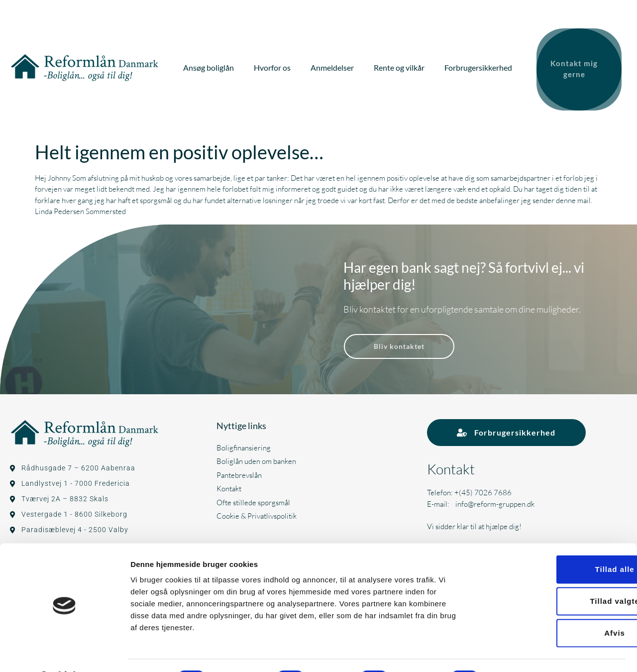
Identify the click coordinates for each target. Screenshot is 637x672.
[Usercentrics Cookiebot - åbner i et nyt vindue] (64, 653)
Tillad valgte (554, 575)
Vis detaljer (517, 652)
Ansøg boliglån (213, 66)
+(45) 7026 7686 (483, 489)
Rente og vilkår (404, 66)
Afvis (554, 607)
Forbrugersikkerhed (483, 66)
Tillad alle (554, 543)
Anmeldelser (337, 66)
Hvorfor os (277, 66)
